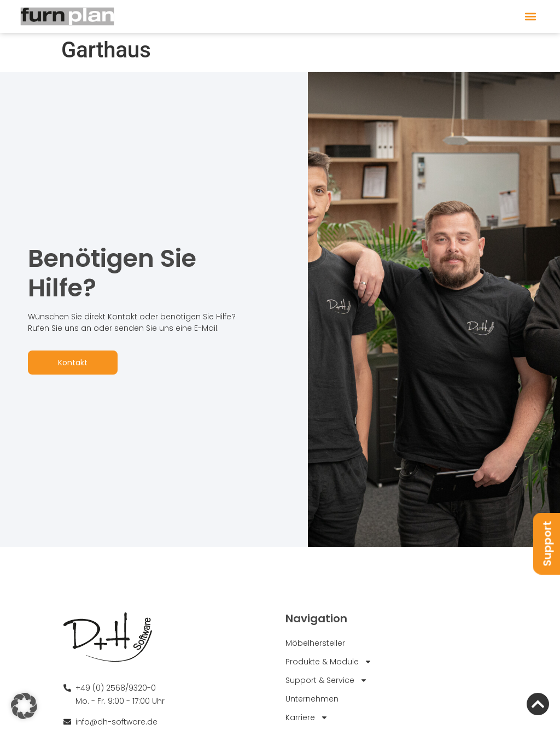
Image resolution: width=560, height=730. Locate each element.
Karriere (307, 717)
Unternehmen (312, 698)
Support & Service (326, 680)
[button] (530, 17)
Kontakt (73, 363)
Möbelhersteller (315, 643)
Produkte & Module (329, 661)
